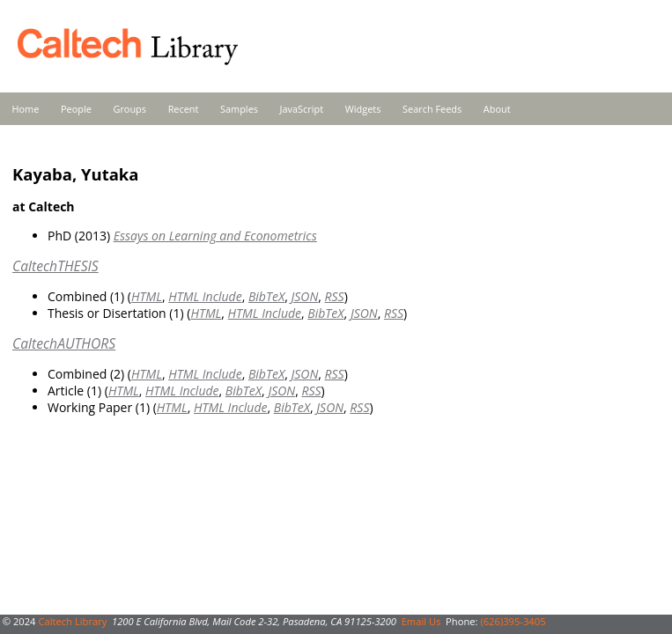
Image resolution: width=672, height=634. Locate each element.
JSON (304, 296)
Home (26, 109)
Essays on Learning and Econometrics (215, 236)
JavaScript (302, 109)
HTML (147, 296)
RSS (335, 296)
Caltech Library (72, 621)
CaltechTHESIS (55, 266)
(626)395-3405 (513, 621)
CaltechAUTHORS (64, 343)
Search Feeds (432, 109)
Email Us (421, 621)
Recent (184, 109)
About (497, 109)
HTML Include (205, 296)
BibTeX (266, 296)
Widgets (363, 109)
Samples (239, 109)
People (76, 109)
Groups (129, 109)
